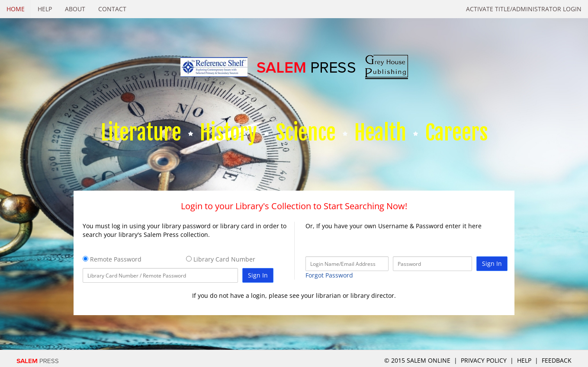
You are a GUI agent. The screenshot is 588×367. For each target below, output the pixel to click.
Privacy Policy (484, 360)
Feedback (557, 360)
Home (16, 9)
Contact (112, 9)
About (75, 9)
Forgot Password (329, 275)
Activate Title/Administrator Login (524, 9)
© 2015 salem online (418, 360)
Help (45, 9)
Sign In (258, 275)
